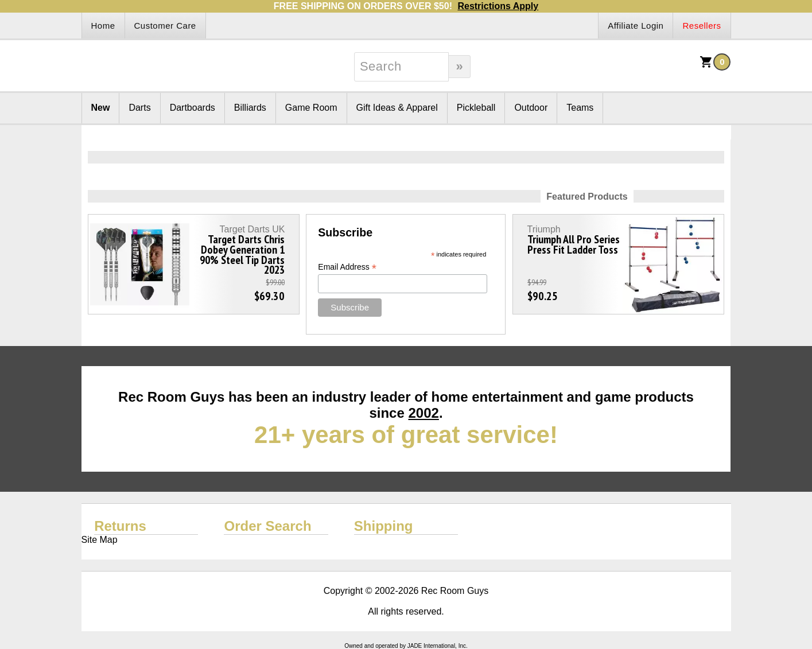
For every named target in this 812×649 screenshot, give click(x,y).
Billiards (250, 108)
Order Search (267, 526)
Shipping (384, 526)
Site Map (100, 540)
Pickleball (476, 108)
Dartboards (193, 108)
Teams (580, 108)
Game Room (311, 108)
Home (103, 26)
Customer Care (165, 26)
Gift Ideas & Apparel (397, 108)
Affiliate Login (636, 26)
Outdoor (531, 108)
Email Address (347, 267)
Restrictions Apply (498, 6)
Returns (120, 526)
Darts (139, 108)
